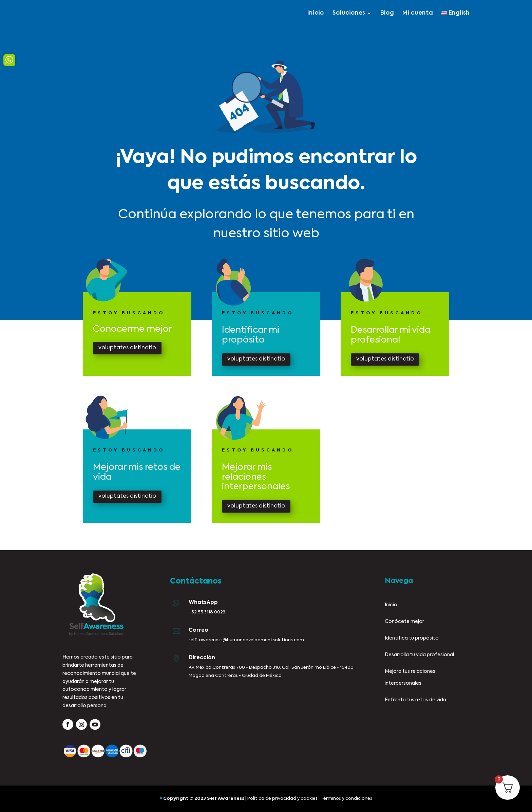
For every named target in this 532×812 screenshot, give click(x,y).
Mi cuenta (418, 13)
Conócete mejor (404, 622)
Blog (387, 13)
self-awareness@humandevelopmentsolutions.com (246, 640)
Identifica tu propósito (412, 638)
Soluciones (349, 13)
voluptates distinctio (127, 348)
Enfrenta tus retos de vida (415, 700)
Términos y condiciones (346, 799)
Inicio (316, 13)
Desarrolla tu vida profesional (419, 655)
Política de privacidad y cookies (282, 799)
